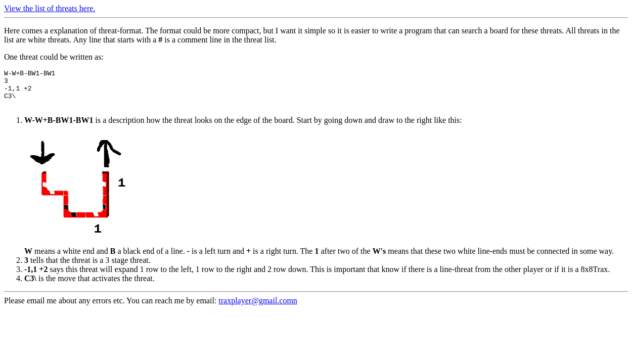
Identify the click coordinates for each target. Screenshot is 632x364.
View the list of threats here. (50, 8)
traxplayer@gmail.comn (258, 308)
